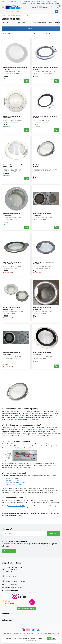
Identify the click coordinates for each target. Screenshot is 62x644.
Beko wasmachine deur (12, 480)
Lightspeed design (45, 633)
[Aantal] (22, 81)
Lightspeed (36, 633)
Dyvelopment (55, 633)
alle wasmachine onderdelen (17, 506)
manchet (21, 417)
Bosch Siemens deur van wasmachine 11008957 (16, 68)
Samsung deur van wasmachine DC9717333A (14, 166)
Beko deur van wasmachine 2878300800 (42, 308)
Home (4, 16)
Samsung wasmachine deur (14, 485)
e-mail (48, 490)
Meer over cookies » (31, 641)
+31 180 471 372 (11, 576)
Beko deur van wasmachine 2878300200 (12, 117)
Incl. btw (34, 7)
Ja (49, 638)
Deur (26, 16)
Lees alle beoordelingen (26, 609)
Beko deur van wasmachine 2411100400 (12, 353)
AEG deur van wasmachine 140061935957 (12, 263)
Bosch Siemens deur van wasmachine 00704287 (45, 166)
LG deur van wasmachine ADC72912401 (12, 308)
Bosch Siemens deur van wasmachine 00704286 (45, 68)
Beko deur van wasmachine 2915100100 (12, 214)
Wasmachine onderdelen (15, 16)
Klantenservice (9, 551)
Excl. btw (46, 7)
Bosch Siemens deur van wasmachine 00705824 (45, 117)
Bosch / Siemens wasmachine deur (16, 483)
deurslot (53, 432)
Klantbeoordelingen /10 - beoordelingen (41, 3)
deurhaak (37, 432)
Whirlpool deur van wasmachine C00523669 (43, 263)
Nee (54, 638)
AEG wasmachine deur (12, 478)
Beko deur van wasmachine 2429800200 (42, 353)
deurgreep (43, 432)
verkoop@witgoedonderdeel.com (15, 581)
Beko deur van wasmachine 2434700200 (42, 214)
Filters (31, 29)
